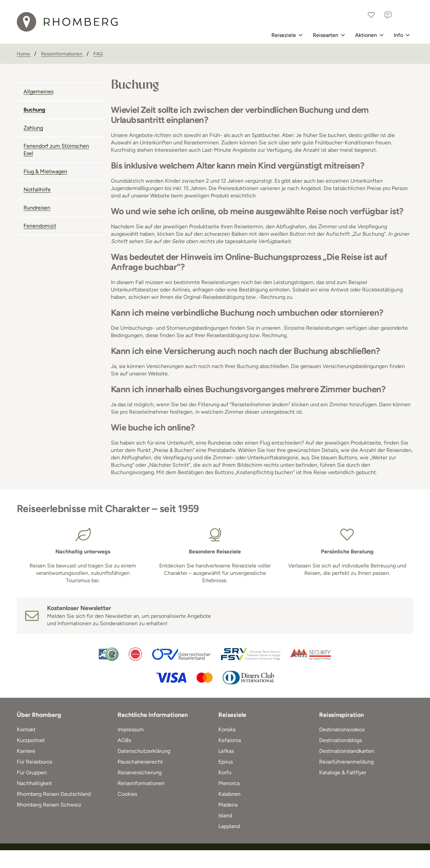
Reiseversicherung (140, 772)
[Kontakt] (388, 15)
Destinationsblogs (340, 740)
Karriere (26, 751)
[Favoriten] (371, 15)
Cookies (127, 794)
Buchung (34, 110)
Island (225, 815)
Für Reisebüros (34, 762)
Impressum (131, 729)
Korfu (225, 772)
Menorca (229, 783)
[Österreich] (405, 15)
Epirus (226, 762)
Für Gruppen (32, 772)
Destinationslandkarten (347, 751)
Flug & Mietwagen (45, 171)
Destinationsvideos (342, 729)
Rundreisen (37, 208)
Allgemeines (38, 92)
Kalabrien (229, 794)
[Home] (24, 54)
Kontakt (26, 729)
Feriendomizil (40, 226)
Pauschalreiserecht (140, 762)
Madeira (228, 805)
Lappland (229, 826)
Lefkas (226, 751)
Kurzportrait (31, 740)
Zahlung (33, 128)
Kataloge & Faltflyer (343, 772)
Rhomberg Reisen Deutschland (54, 794)
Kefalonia (230, 740)
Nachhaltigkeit (34, 783)
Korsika (227, 729)
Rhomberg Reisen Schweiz (49, 805)
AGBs (124, 740)
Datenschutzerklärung (144, 751)
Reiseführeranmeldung (346, 762)
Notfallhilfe (37, 190)
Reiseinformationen (141, 783)
